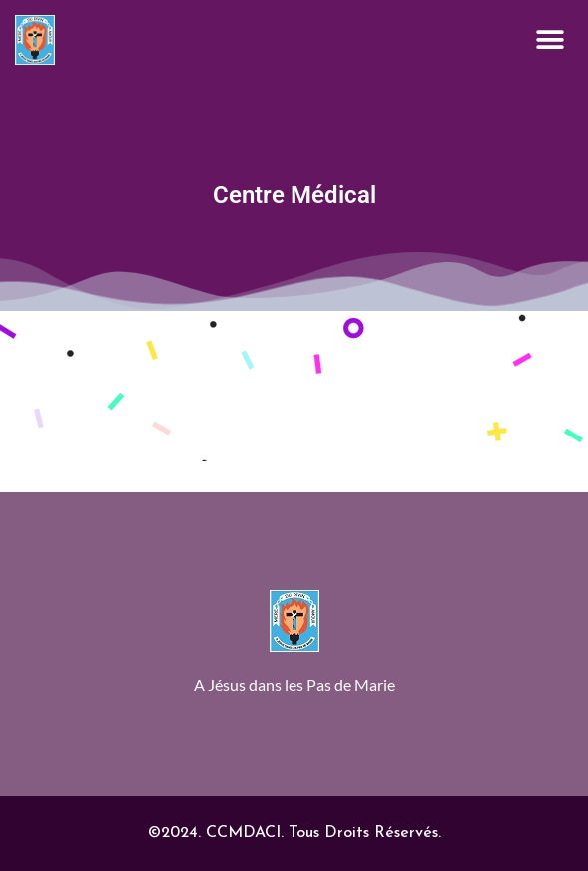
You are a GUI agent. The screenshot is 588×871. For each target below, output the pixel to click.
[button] (551, 40)
